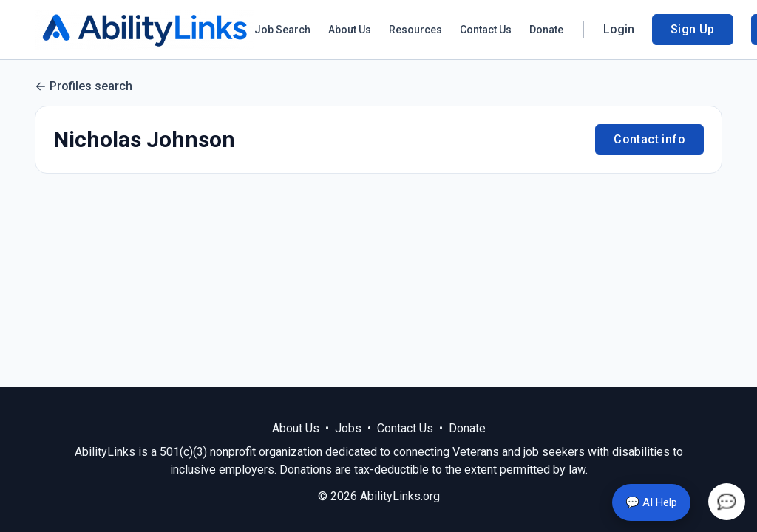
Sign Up (693, 29)
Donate (546, 30)
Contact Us (486, 30)
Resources (415, 30)
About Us (350, 30)
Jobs (348, 428)
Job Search (282, 30)
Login (619, 29)
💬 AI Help (651, 502)
